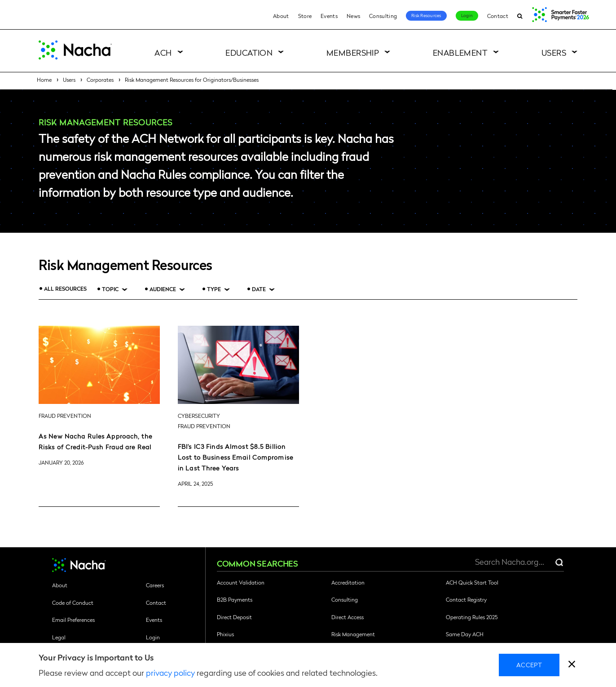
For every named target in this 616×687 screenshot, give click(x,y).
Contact (498, 16)
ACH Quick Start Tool (472, 582)
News (353, 16)
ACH (163, 52)
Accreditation (348, 582)
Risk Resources (426, 15)
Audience (163, 289)
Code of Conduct (73, 603)
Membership (353, 52)
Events (329, 16)
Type (214, 289)
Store (305, 16)
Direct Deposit (234, 617)
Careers (155, 585)
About (281, 16)
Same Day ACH (465, 634)
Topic (110, 289)
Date (259, 289)
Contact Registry (466, 599)
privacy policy (170, 672)
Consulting (383, 16)
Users (554, 52)
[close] (572, 665)
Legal (59, 637)
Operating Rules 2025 (472, 617)
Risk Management (353, 634)
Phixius (225, 634)
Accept (529, 665)
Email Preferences (73, 620)
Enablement (460, 52)
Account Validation (241, 582)
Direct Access (348, 617)
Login (467, 15)
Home (44, 80)
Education (249, 52)
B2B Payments (235, 599)
